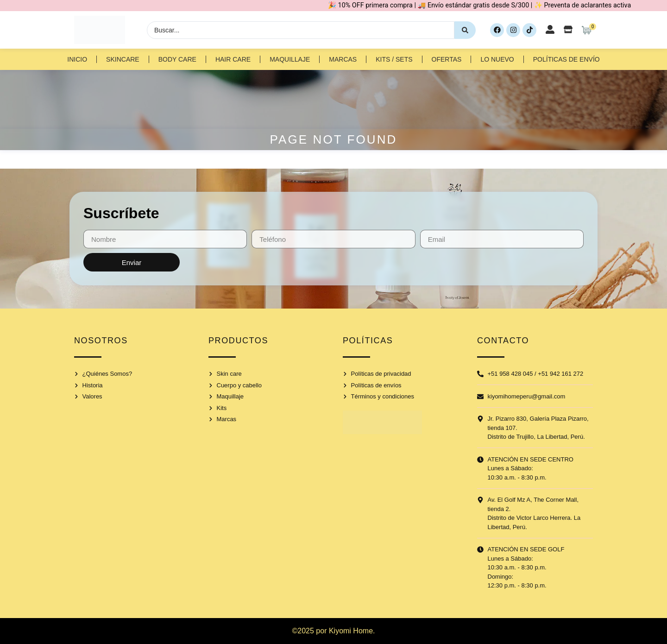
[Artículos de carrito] (589, 30)
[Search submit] (465, 30)
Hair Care (233, 59)
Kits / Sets (394, 59)
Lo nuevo (497, 59)
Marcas (343, 59)
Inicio (77, 59)
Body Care (177, 59)
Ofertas (447, 59)
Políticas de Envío (566, 59)
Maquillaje (290, 59)
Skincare (123, 59)
